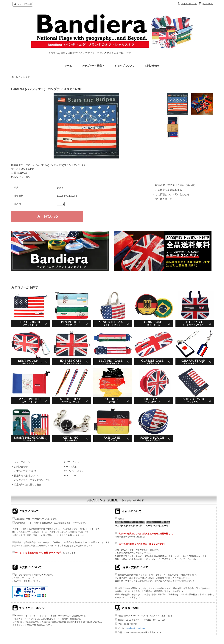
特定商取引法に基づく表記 (28, 485)
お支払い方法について (25, 471)
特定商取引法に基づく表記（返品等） (176, 185)
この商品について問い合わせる (172, 194)
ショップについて (125, 66)
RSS (66, 476)
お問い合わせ (152, 66)
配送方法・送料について (27, 476)
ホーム (68, 66)
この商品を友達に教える (169, 190)
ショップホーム (22, 462)
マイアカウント (189, 4)
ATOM (73, 476)
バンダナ (26, 77)
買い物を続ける (164, 199)
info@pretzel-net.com (136, 628)
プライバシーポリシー (75, 471)
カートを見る (70, 467)
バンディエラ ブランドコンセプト (32, 480)
